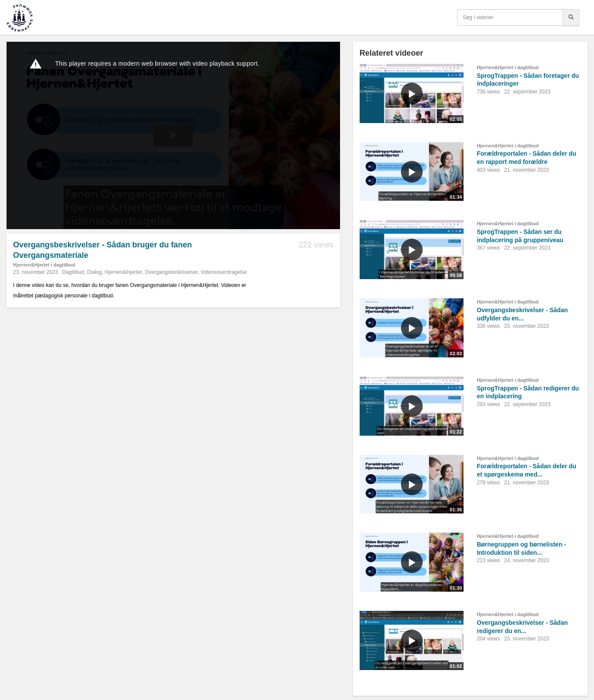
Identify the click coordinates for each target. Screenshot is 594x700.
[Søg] (571, 17)
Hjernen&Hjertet (123, 272)
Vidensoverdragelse (224, 272)
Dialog (94, 272)
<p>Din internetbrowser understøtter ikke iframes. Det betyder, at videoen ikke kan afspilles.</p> (173, 135)
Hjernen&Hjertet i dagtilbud (44, 265)
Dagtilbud (73, 272)
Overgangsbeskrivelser (171, 272)
